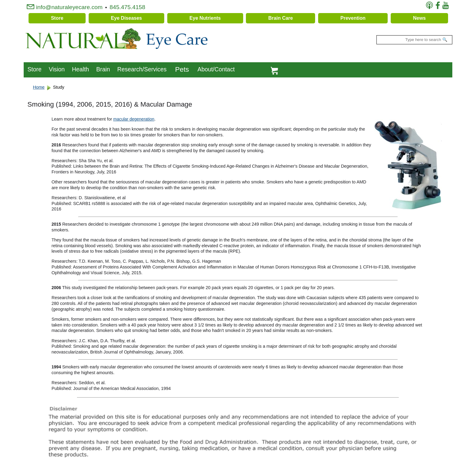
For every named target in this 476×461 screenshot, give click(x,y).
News (420, 18)
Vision (57, 69)
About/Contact (216, 69)
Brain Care (281, 18)
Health (80, 69)
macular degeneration (134, 119)
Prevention (353, 18)
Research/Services (142, 69)
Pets (182, 69)
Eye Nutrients (205, 18)
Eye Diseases (126, 18)
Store (57, 18)
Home (39, 87)
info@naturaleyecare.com (65, 7)
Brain (103, 69)
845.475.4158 (128, 7)
